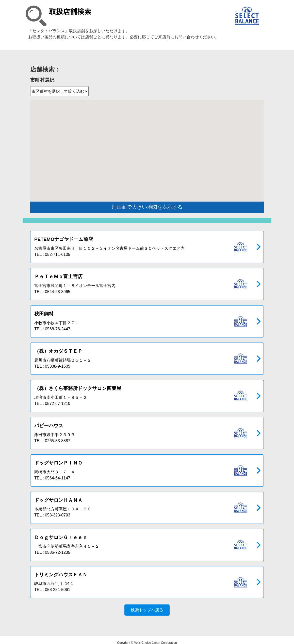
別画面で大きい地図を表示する (147, 207)
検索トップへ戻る (147, 605)
